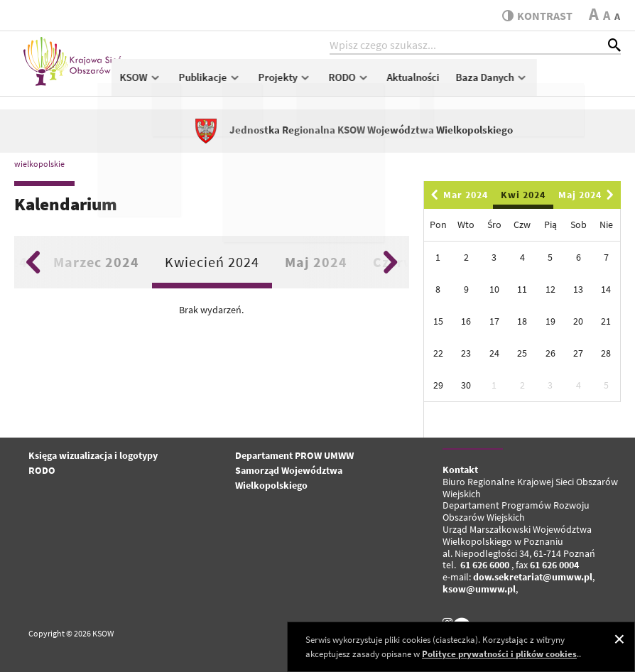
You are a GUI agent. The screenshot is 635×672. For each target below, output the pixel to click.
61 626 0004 (554, 565)
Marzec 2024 (96, 262)
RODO (433, 83)
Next (390, 262)
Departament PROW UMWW (294, 455)
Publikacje (294, 83)
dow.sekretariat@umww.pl (533, 577)
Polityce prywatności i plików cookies (499, 654)
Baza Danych (576, 83)
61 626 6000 (485, 565)
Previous (33, 262)
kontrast (534, 16)
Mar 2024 (457, 195)
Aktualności (496, 83)
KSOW (225, 83)
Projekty (369, 83)
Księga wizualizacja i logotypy (93, 455)
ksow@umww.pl (479, 589)
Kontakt (460, 470)
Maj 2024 (316, 262)
